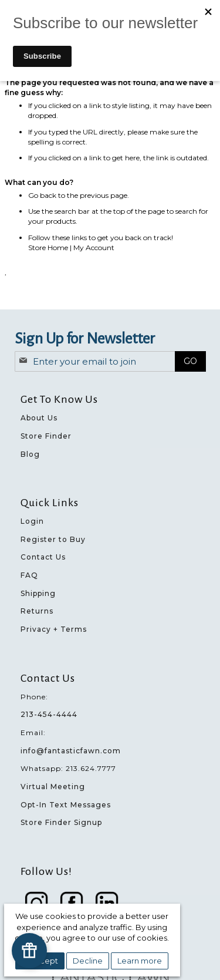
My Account (94, 247)
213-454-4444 (49, 714)
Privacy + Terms (54, 629)
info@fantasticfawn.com (71, 751)
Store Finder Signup (61, 822)
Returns (37, 611)
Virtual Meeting (53, 787)
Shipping (38, 593)
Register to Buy (53, 539)
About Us (39, 418)
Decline (88, 961)
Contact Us (43, 557)
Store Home (48, 247)
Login (32, 521)
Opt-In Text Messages (66, 805)
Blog (30, 454)
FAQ (29, 575)
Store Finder (46, 436)
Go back (42, 195)
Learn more (140, 961)
